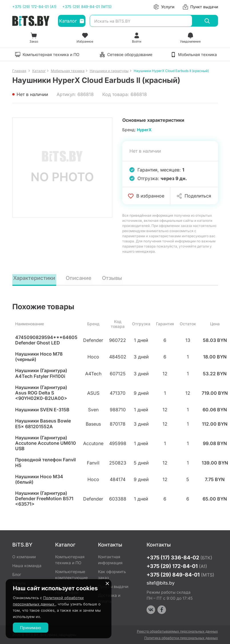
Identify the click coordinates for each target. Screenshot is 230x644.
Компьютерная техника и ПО (70, 560)
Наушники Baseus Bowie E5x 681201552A (43, 424)
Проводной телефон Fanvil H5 (45, 463)
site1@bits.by (161, 583)
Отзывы (114, 278)
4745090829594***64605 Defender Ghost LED (46, 341)
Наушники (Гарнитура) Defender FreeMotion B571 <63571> (44, 499)
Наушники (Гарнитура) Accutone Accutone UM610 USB (46, 444)
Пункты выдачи (113, 586)
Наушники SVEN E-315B (42, 410)
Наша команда (27, 566)
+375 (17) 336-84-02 (179, 558)
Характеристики (35, 278)
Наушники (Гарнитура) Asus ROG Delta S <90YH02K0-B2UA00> (41, 393)
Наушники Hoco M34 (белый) (39, 480)
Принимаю (31, 628)
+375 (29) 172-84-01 (177, 566)
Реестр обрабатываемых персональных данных (177, 631)
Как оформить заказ (112, 575)
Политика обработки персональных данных (181, 638)
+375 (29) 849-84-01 (180, 575)
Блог (17, 574)
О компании (24, 557)
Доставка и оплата (109, 598)
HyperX (144, 130)
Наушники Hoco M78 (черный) (39, 357)
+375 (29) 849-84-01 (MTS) (87, 7)
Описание (81, 278)
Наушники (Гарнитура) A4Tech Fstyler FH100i (41, 374)
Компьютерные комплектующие (71, 575)
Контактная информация (110, 560)
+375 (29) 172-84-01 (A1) (34, 7)
